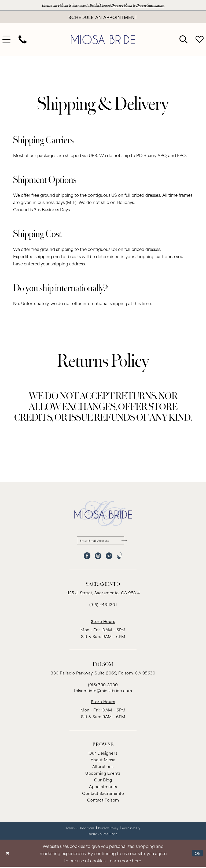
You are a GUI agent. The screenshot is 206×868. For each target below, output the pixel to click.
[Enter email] (103, 541)
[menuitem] (23, 40)
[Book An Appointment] (103, 17)
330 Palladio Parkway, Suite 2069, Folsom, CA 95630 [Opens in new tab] (103, 674)
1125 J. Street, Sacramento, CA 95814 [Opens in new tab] (103, 594)
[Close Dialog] (8, 854)
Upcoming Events (103, 774)
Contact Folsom (103, 801)
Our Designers (103, 754)
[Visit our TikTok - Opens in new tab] (119, 557)
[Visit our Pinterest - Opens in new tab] (109, 557)
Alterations (103, 768)
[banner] (103, 40)
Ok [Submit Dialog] (197, 854)
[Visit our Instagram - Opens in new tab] (98, 557)
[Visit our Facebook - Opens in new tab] (87, 557)
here (137, 862)
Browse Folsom (123, 5)
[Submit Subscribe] (124, 541)
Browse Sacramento (154, 5)
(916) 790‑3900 (103, 686)
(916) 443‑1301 (103, 606)
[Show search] (183, 40)
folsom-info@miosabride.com (103, 692)
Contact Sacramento (103, 794)
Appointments (103, 788)
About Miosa (103, 761)
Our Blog (103, 781)
